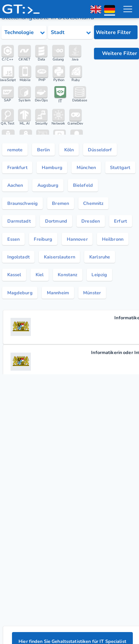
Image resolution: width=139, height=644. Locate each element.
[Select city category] (70, 33)
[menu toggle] (128, 9)
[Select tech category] (24, 33)
